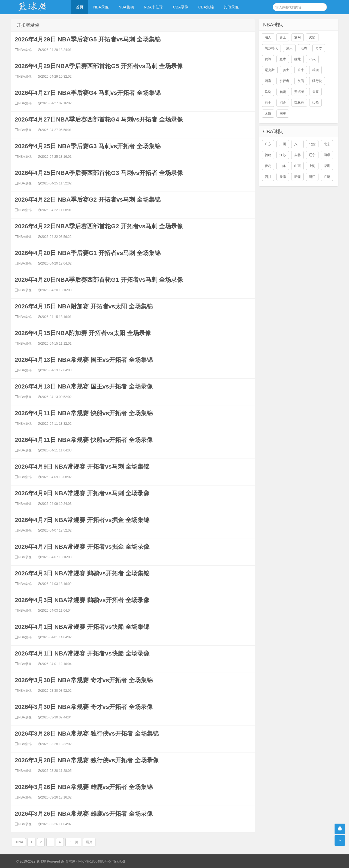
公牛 (301, 70)
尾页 (89, 842)
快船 (315, 103)
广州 (283, 144)
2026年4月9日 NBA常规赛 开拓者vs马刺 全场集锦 (82, 467)
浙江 (312, 177)
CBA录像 (181, 7)
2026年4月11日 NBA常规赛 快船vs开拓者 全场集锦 (84, 413)
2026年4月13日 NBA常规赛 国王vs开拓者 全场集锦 (84, 360)
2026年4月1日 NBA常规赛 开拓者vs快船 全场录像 (82, 653)
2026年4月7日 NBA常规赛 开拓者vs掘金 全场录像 (82, 547)
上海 (312, 166)
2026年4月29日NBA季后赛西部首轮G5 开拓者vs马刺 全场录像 (99, 66)
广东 (268, 144)
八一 (297, 144)
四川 (268, 177)
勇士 (283, 37)
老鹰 (304, 48)
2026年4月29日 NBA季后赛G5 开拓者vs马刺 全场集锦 (88, 39)
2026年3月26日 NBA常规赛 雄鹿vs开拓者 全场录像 (84, 814)
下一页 (73, 842)
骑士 (286, 70)
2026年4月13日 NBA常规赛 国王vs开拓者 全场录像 (84, 386)
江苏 (283, 155)
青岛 (268, 166)
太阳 (268, 114)
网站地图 (118, 861)
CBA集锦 (206, 7)
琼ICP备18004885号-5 (94, 861)
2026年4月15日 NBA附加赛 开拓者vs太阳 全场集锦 (84, 306)
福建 (268, 155)
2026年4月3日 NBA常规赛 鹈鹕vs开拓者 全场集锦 (82, 573)
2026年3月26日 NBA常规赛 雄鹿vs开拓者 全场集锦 (84, 787)
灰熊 (301, 81)
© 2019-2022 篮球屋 (31, 861)
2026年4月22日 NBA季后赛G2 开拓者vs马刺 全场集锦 (88, 200)
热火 (289, 48)
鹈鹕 (283, 92)
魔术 (283, 59)
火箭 (312, 37)
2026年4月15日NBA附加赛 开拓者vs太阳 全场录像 (83, 333)
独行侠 (317, 81)
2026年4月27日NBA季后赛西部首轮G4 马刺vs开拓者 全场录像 (99, 119)
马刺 (268, 92)
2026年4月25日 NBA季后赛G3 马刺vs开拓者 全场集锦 (88, 146)
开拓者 (299, 92)
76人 (312, 59)
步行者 (284, 81)
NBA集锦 (126, 7)
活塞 (268, 81)
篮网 (297, 37)
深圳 (327, 166)
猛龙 (297, 59)
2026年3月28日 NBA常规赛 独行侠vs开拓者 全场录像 (87, 760)
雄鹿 (315, 70)
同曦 (327, 155)
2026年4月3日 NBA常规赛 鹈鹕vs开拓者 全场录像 (82, 600)
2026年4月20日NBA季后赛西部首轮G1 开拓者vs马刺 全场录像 (99, 280)
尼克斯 (270, 70)
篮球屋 (70, 861)
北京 (327, 144)
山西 (297, 166)
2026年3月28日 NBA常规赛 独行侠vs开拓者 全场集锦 (87, 734)
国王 (283, 114)
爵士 (268, 103)
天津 (283, 177)
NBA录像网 (38, 7)
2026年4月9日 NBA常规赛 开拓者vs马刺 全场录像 (82, 493)
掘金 (283, 103)
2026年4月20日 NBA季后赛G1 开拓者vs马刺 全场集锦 (88, 253)
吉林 (297, 155)
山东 (283, 166)
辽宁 (312, 155)
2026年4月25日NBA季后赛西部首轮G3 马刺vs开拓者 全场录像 (99, 173)
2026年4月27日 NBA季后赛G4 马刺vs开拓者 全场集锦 (88, 93)
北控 (312, 144)
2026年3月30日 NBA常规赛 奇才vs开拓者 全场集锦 (84, 680)
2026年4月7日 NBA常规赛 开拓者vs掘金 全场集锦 (82, 520)
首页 (80, 7)
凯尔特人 (271, 48)
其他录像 (231, 7)
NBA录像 (101, 7)
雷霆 (315, 92)
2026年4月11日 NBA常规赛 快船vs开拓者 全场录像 (84, 440)
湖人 (268, 37)
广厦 (327, 177)
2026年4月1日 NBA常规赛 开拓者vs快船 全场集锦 (82, 627)
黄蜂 (268, 59)
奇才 (319, 48)
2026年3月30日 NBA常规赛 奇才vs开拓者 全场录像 (84, 707)
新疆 (297, 177)
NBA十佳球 (154, 7)
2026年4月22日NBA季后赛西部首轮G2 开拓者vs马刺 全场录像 (99, 226)
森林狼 (299, 103)
